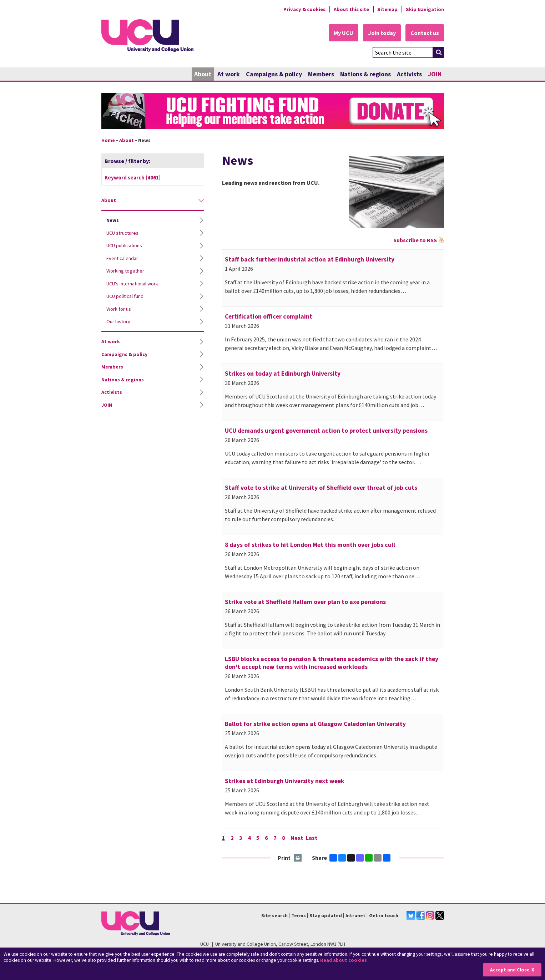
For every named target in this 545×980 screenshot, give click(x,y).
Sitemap (387, 9)
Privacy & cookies (304, 9)
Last (312, 838)
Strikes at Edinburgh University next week (285, 781)
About (203, 74)
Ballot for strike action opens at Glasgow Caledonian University (315, 724)
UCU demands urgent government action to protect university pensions (326, 431)
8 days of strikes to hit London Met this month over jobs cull (310, 545)
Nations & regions (365, 74)
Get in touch (384, 915)
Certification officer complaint (269, 316)
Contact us (425, 33)
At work (229, 74)
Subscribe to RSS (415, 240)
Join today (382, 33)
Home (108, 140)
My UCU (344, 33)
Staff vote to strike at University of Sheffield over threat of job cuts (321, 488)
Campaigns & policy (274, 74)
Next (297, 838)
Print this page (298, 858)
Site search (274, 915)
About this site (351, 9)
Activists (409, 74)
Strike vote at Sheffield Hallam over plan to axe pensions (305, 602)
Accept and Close (510, 970)
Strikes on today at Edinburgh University (283, 374)
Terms (299, 915)
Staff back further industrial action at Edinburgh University (310, 259)
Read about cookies (344, 960)
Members (321, 74)
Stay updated (326, 915)
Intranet (355, 915)
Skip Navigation (425, 9)
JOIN (435, 74)
